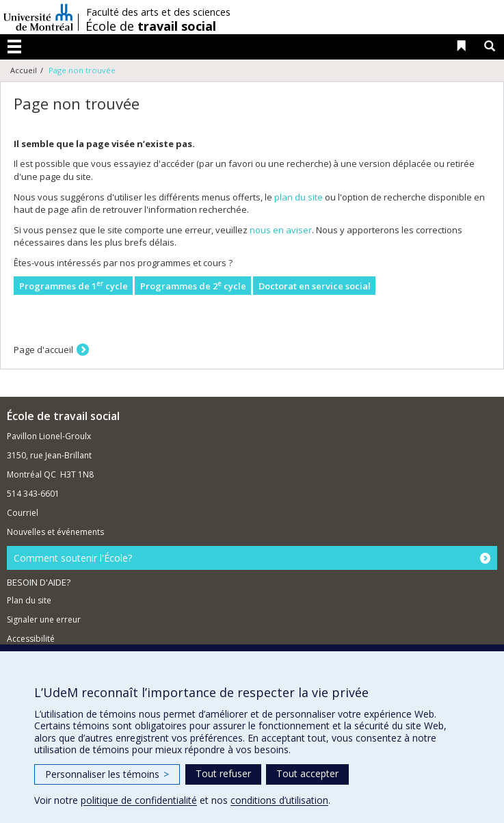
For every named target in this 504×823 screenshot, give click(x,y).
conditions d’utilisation (279, 800)
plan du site (299, 197)
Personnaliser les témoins (107, 774)
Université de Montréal (38, 17)
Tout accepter (307, 773)
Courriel (23, 513)
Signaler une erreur (44, 619)
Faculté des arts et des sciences (158, 12)
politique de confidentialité (139, 800)
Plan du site (29, 600)
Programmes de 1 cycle (74, 286)
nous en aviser (281, 230)
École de (151, 26)
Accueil (24, 70)
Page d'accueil (43, 350)
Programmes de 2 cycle (193, 286)
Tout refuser (223, 773)
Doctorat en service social (315, 286)
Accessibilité (31, 639)
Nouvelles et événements (55, 532)
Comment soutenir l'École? (73, 558)
